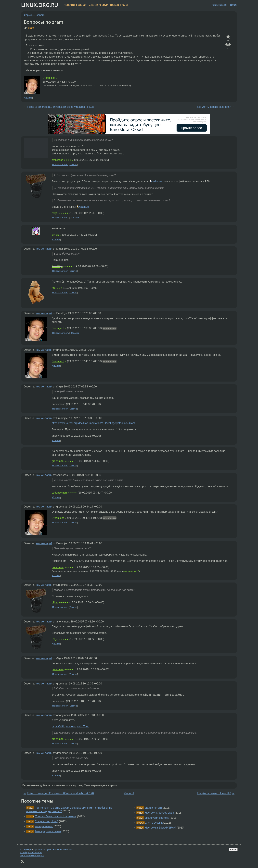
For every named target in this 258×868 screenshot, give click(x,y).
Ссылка (28, 98)
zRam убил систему (157, 818)
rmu (54, 288)
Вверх (233, 850)
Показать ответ (60, 165)
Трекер (114, 5)
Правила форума (42, 849)
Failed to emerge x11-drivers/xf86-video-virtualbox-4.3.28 (60, 107)
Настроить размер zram (159, 813)
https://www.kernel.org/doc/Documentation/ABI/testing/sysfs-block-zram (93, 423)
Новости (69, 5)
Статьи (93, 5)
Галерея (82, 5)
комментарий (44, 249)
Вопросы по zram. (44, 22)
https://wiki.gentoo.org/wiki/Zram (71, 726)
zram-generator (44, 826)
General (41, 15)
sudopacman (59, 493)
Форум (104, 5)
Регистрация (219, 5)
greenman (58, 461)
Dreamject (49, 78)
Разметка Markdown (63, 849)
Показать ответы (61, 218)
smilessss (57, 160)
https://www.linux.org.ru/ (32, 855)
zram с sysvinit (154, 823)
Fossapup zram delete (48, 831)
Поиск (124, 5)
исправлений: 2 (131, 571)
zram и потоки (153, 808)
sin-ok (55, 235)
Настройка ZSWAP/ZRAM (160, 828)
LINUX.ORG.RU (40, 5)
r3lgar (55, 213)
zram (31, 28)
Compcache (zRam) (46, 821)
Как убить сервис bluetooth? (214, 107)
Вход (233, 5)
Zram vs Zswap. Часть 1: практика (56, 816)
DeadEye (83, 207)
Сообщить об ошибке (31, 852)
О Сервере (26, 849)
